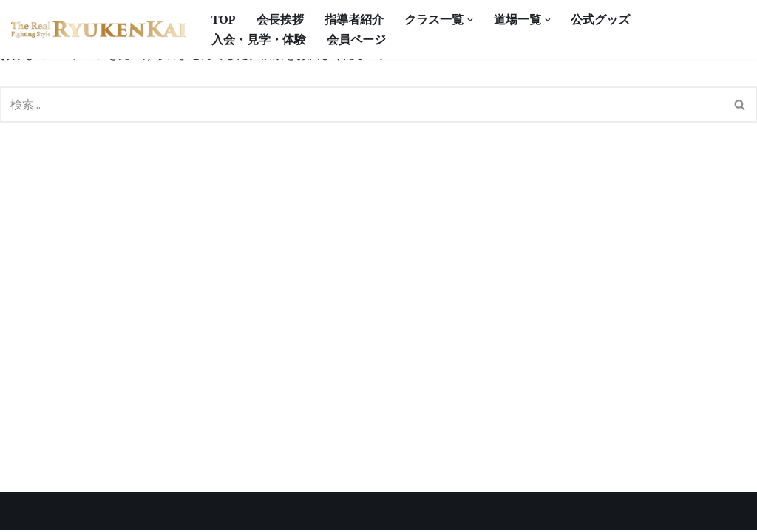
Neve (26, 513)
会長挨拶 (280, 20)
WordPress (155, 513)
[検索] (362, 105)
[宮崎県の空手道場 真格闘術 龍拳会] (99, 30)
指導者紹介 (354, 20)
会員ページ (356, 40)
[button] (470, 20)
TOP (224, 20)
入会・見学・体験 (259, 40)
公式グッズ (601, 20)
